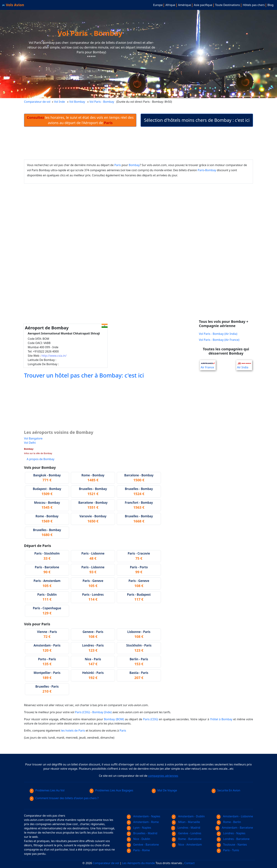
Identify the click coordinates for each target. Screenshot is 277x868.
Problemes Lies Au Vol (47, 790)
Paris (118, 165)
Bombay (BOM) (114, 719)
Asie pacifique (203, 5)
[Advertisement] (138, 143)
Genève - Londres (187, 833)
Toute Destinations (228, 5)
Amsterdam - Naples (144, 816)
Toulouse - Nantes (232, 845)
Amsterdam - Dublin (188, 816)
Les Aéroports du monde (138, 863)
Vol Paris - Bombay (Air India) (218, 334)
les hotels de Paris (73, 731)
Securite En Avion (226, 790)
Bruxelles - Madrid (142, 833)
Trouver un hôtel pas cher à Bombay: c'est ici (84, 375)
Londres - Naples (231, 833)
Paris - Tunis (228, 850)
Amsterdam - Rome (143, 822)
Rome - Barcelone (187, 839)
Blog (270, 5)
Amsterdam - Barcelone (234, 828)
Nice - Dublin (138, 839)
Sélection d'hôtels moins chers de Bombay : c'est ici (197, 120)
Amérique (185, 5)
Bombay (134, 165)
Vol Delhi (30, 443)
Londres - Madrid (186, 828)
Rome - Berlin (229, 822)
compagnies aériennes (163, 776)
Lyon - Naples (139, 828)
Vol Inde (59, 102)
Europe (158, 5)
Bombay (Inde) (102, 712)
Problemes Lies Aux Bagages (111, 790)
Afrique (170, 5)
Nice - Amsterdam (187, 845)
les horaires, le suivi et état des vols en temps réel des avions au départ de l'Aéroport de (80, 120)
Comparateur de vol (37, 102)
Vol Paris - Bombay (102, 102)
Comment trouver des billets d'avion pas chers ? (64, 798)
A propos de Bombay (41, 459)
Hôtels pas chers (254, 5)
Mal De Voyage (164, 790)
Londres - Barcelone (233, 839)
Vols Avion (13, 5)
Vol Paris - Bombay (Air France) (219, 340)
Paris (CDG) (82, 712)
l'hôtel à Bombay (221, 719)
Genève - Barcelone (143, 845)
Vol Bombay (77, 102)
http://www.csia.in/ (54, 356)
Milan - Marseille (186, 822)
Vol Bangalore (33, 438)
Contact (190, 863)
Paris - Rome (138, 850)
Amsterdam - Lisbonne (235, 816)
